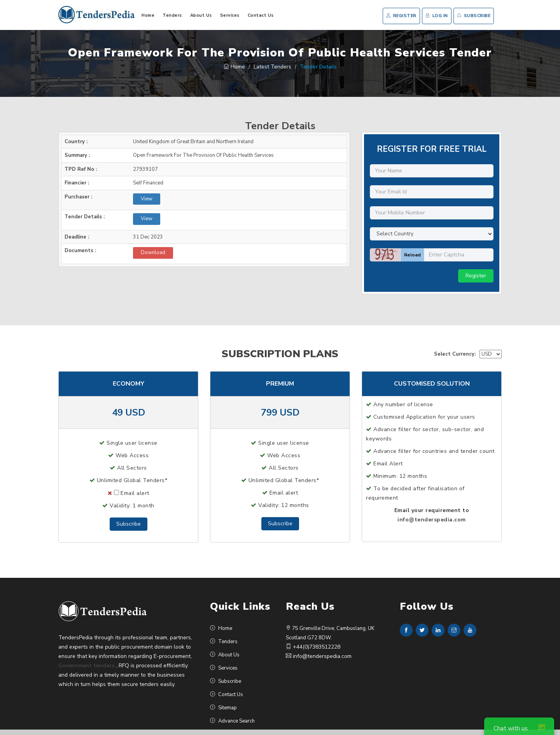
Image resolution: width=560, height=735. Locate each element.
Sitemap (223, 708)
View (147, 199)
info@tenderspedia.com (432, 520)
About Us (201, 15)
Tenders (172, 15)
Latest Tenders (272, 67)
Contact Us (261, 15)
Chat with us (519, 728)
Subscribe (474, 16)
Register (401, 16)
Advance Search (232, 721)
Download (153, 253)
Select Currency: (455, 354)
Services (230, 15)
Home (148, 15)
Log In (437, 16)
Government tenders (86, 666)
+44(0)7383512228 (313, 647)
